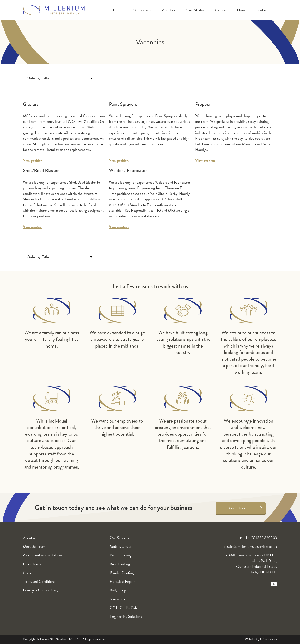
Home (118, 10)
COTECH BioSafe (124, 608)
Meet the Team (34, 546)
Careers (221, 10)
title (46, 78)
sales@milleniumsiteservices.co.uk (252, 546)
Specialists (117, 599)
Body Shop (118, 590)
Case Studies (195, 10)
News (241, 10)
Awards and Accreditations (43, 555)
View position (33, 160)
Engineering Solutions (126, 616)
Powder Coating (122, 573)
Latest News (32, 564)
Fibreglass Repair (122, 581)
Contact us (264, 10)
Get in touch (238, 508)
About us (169, 10)
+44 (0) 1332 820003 (260, 538)
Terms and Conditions (39, 581)
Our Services (142, 10)
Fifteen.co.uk (269, 639)
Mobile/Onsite (121, 546)
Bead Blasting (120, 564)
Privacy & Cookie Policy (41, 590)
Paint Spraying (121, 555)
